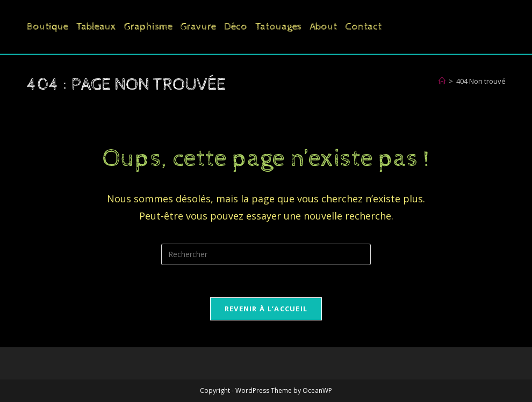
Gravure (198, 27)
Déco (236, 27)
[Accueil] (442, 81)
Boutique (48, 27)
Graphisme (148, 27)
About (323, 27)
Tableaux (96, 27)
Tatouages (278, 27)
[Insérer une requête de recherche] (266, 254)
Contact (363, 27)
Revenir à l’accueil (266, 309)
